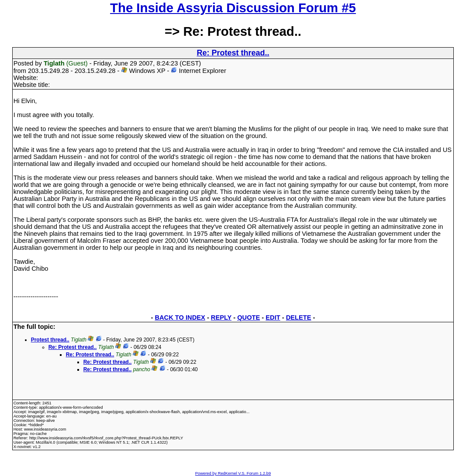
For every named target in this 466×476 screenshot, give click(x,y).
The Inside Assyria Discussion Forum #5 (233, 8)
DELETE (299, 317)
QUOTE (249, 317)
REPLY (221, 317)
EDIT (273, 317)
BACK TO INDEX (180, 317)
